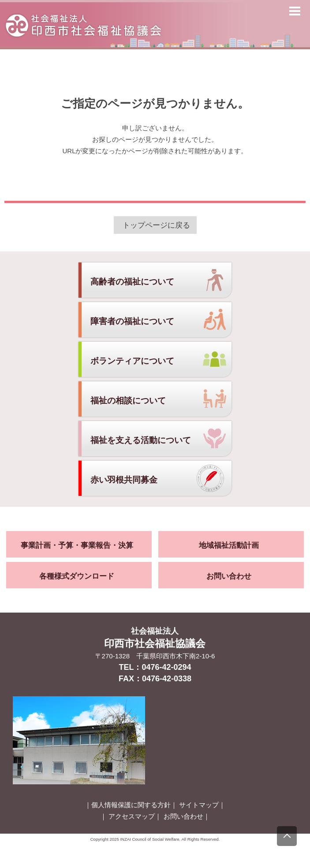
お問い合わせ (229, 576)
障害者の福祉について (132, 321)
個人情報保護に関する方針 (131, 805)
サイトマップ (199, 805)
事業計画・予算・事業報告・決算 (77, 545)
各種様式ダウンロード (77, 576)
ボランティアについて (132, 361)
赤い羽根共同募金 (124, 480)
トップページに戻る (156, 225)
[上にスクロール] (287, 836)
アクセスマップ (132, 816)
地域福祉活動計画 (229, 545)
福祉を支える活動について (141, 440)
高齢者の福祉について (132, 282)
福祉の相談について (128, 401)
